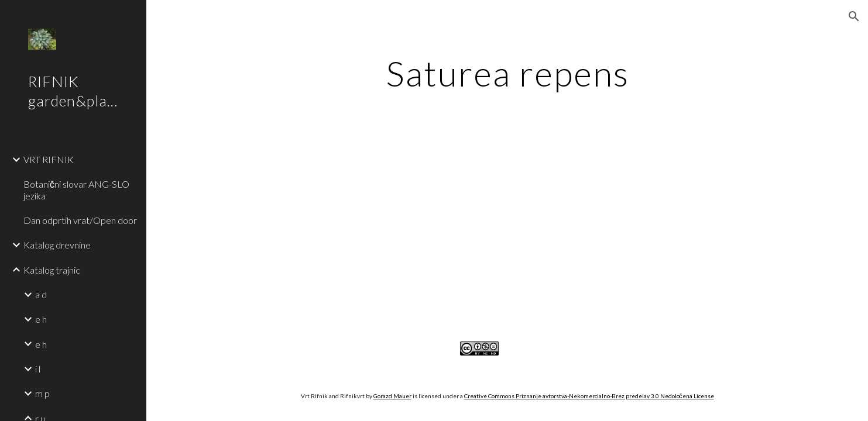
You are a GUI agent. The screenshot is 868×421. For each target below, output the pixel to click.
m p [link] (42, 393)
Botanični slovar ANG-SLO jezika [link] (76, 189)
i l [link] (38, 369)
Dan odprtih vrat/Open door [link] (80, 220)
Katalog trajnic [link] (52, 270)
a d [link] (41, 294)
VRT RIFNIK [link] (49, 159)
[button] (854, 16)
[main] (507, 73)
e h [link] (41, 319)
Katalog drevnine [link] (57, 245)
